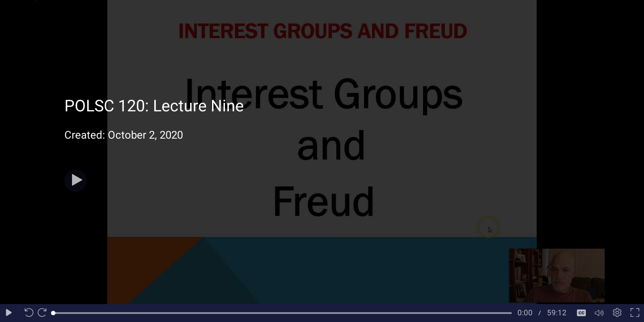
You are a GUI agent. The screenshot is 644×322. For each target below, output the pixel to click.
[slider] (282, 313)
